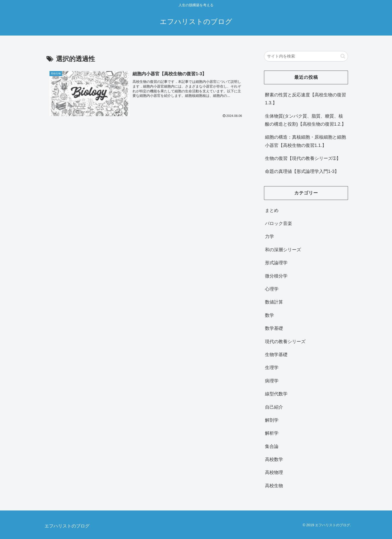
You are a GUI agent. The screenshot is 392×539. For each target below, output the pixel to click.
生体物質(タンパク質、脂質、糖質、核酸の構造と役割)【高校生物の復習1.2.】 (305, 120)
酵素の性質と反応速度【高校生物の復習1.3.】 (305, 99)
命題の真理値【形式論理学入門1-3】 (302, 171)
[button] (343, 56)
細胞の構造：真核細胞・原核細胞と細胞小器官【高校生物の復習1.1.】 (305, 141)
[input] (306, 56)
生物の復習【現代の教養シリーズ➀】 (303, 158)
